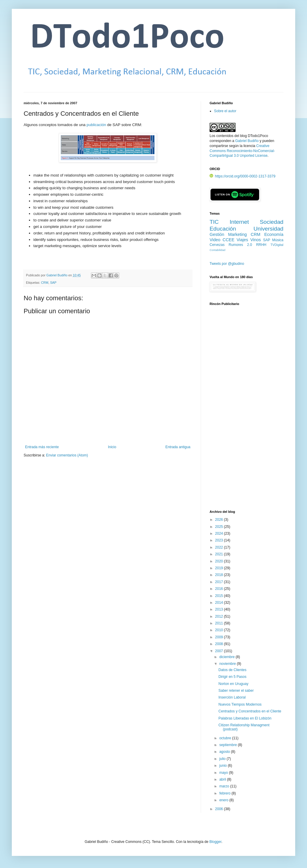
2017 (220, 582)
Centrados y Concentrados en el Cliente (250, 711)
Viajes (243, 240)
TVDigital (277, 245)
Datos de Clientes (232, 670)
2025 (220, 527)
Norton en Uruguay (233, 684)
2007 (220, 651)
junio (224, 766)
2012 (220, 616)
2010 (220, 630)
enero (224, 800)
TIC (214, 222)
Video (215, 240)
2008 (220, 644)
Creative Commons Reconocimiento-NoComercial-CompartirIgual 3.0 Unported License (242, 151)
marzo (225, 786)
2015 (220, 596)
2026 (220, 520)
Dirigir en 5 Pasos (232, 677)
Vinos (256, 240)
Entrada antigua (178, 447)
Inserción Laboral (232, 697)
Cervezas (217, 245)
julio (223, 759)
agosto (225, 752)
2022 (220, 547)
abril (223, 779)
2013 (220, 609)
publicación (96, 125)
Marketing (237, 234)
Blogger (215, 842)
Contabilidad (217, 250)
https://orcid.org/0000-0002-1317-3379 (243, 176)
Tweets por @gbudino (227, 264)
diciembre (227, 657)
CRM (45, 283)
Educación (223, 229)
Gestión (217, 234)
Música (278, 240)
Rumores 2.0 (240, 245)
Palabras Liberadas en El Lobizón (245, 718)
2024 (220, 533)
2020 (220, 561)
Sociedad (272, 222)
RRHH (261, 245)
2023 (220, 540)
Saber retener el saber (236, 691)
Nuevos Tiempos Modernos (240, 704)
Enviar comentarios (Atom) (67, 455)
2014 (220, 603)
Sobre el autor (225, 111)
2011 (220, 623)
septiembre (229, 745)
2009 (220, 637)
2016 (220, 589)
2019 (220, 568)
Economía (274, 234)
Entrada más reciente (42, 447)
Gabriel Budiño (57, 275)
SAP (53, 283)
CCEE (228, 240)
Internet (239, 222)
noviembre (228, 664)
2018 (220, 575)
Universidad (268, 229)
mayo (224, 773)
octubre (226, 738)
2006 (220, 809)
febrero (225, 793)
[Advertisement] (237, 411)
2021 (220, 554)
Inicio (112, 447)
